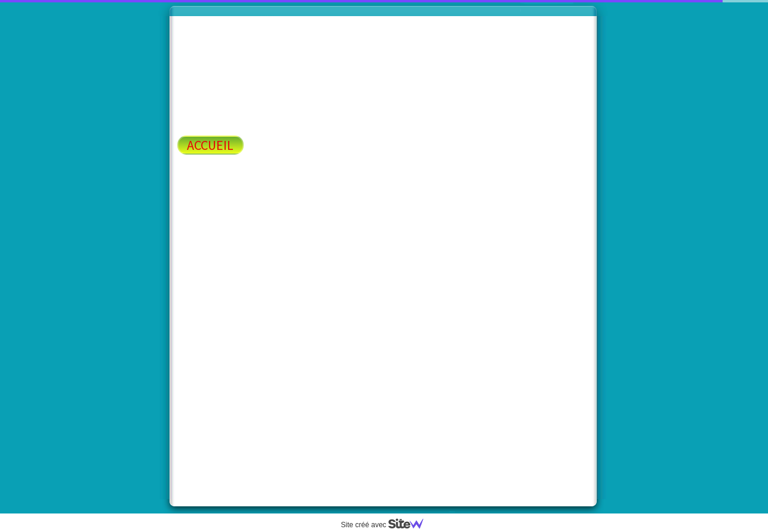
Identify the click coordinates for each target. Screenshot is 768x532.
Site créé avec (387, 525)
